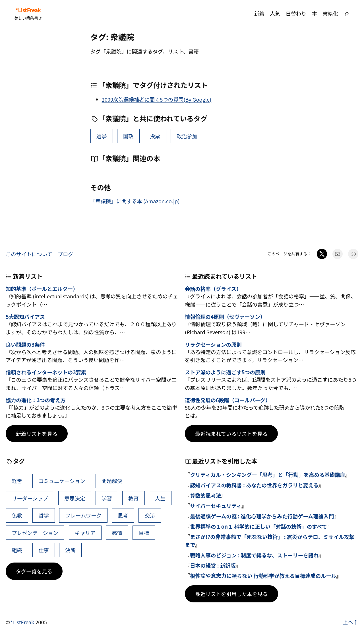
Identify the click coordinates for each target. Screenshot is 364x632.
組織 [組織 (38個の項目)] (17, 550)
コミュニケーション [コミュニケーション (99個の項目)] (62, 481)
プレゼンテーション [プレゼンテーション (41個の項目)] (35, 533)
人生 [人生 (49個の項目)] (160, 498)
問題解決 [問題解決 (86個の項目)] (112, 481)
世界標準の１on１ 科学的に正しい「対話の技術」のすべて (258, 526)
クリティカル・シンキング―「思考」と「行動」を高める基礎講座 (268, 475)
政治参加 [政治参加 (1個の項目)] (187, 136)
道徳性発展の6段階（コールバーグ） (228, 400)
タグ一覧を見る (34, 571)
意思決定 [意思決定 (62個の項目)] (75, 498)
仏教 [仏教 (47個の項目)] (17, 515)
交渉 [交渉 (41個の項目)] (150, 515)
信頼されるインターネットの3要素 (46, 372)
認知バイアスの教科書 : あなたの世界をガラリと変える (254, 485)
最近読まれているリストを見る (231, 434)
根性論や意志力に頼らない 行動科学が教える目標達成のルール (263, 576)
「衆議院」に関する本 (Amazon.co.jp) (135, 201)
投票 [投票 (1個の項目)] (155, 136)
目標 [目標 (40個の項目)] (144, 533)
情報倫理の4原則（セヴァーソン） (225, 317)
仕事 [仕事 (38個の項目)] (44, 550)
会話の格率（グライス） (213, 289)
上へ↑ (350, 622)
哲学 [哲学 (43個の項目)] (44, 515)
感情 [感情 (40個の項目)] (117, 533)
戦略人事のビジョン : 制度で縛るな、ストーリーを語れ (254, 555)
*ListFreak (28, 10)
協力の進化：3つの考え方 (36, 400)
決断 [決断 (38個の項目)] (71, 550)
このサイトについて (29, 254)
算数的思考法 (206, 495)
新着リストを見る (37, 434)
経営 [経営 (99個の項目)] (17, 481)
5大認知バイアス (25, 317)
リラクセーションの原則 (213, 345)
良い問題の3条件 (25, 345)
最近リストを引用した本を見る (231, 594)
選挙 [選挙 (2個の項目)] (102, 136)
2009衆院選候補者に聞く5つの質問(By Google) (157, 99)
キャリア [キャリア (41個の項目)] (85, 533)
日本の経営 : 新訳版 (213, 565)
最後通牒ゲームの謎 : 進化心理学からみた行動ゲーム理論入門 (262, 516)
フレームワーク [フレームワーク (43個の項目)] (83, 515)
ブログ (66, 254)
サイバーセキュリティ (216, 506)
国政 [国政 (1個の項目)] (128, 136)
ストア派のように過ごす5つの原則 (225, 372)
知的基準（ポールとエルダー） (42, 289)
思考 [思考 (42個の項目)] (123, 515)
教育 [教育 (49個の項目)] (134, 498)
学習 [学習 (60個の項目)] (107, 498)
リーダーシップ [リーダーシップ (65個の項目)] (30, 498)
